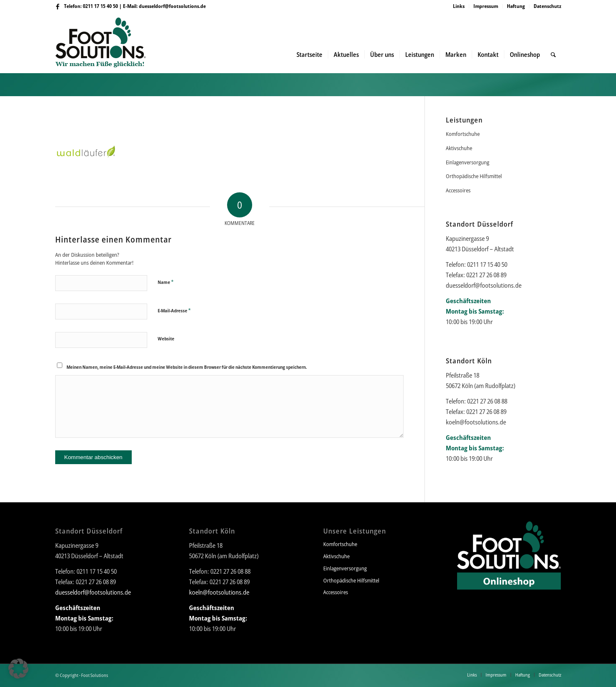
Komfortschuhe (463, 134)
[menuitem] (459, 6)
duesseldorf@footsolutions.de (172, 6)
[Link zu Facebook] (58, 6)
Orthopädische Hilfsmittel (474, 176)
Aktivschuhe (459, 148)
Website (166, 338)
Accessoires (458, 190)
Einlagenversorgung (468, 162)
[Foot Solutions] (107, 54)
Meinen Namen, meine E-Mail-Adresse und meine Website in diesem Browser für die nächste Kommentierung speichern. (187, 367)
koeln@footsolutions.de (476, 422)
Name (166, 282)
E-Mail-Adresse (174, 310)
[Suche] (553, 54)
